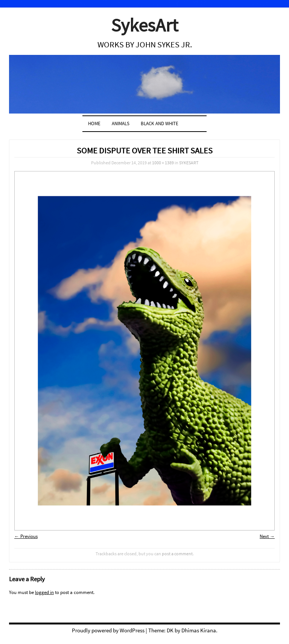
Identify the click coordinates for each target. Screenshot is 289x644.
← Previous (26, 536)
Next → (267, 536)
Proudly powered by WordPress (108, 630)
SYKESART (189, 163)
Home (94, 123)
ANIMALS (121, 123)
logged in (44, 592)
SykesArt (145, 25)
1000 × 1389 (163, 163)
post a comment (177, 554)
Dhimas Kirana (199, 630)
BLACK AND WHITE (160, 123)
